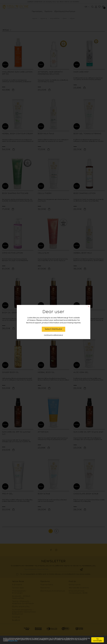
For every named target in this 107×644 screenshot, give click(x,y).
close (89, 306)
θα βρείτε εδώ (9, 642)
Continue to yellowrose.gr (53, 335)
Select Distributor (54, 329)
